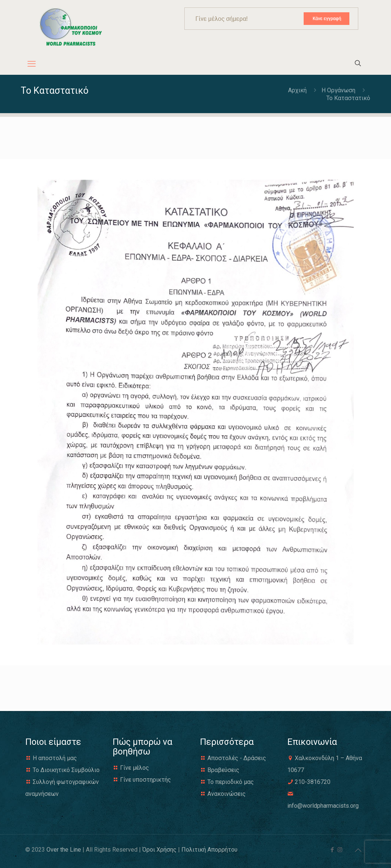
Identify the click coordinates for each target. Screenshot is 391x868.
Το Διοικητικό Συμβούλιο (66, 770)
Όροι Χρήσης (159, 850)
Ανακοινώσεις (227, 794)
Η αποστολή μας (55, 758)
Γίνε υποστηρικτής (146, 780)
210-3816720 (313, 782)
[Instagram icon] (340, 850)
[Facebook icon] (332, 850)
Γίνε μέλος (135, 768)
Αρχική (298, 90)
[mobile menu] (32, 64)
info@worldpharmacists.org (323, 806)
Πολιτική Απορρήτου (209, 850)
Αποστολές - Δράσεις (237, 758)
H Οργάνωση (338, 90)
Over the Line (64, 850)
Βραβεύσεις (223, 770)
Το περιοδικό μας (231, 782)
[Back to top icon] (358, 850)
